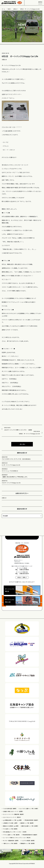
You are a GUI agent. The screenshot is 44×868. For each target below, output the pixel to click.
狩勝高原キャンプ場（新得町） (28, 843)
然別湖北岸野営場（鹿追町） (32, 820)
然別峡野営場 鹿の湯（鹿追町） (30, 835)
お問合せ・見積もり (22, 577)
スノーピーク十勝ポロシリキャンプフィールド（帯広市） (17, 838)
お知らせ (4, 498)
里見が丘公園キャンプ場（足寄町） (30, 826)
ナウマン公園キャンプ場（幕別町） (12, 835)
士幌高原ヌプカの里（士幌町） (11, 823)
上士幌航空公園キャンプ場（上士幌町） (13, 820)
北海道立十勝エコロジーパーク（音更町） (13, 811)
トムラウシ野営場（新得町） (29, 841)
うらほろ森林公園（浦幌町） (10, 809)
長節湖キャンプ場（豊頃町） (27, 823)
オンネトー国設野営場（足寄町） (11, 841)
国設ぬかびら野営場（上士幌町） (11, 826)
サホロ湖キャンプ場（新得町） (11, 829)
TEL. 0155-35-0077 (22, 574)
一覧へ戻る (22, 444)
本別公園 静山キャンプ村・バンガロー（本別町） (15, 832)
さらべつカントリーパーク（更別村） (12, 817)
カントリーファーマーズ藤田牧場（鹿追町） (14, 814)
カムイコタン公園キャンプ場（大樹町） (29, 809)
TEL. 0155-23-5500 (22, 570)
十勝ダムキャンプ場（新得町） (11, 843)
